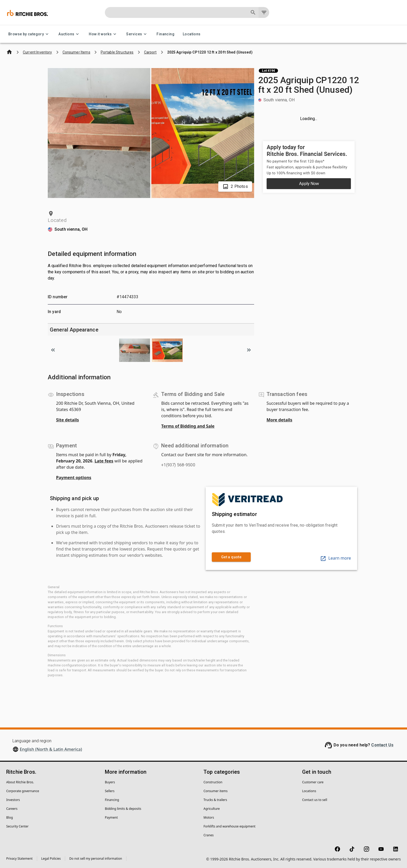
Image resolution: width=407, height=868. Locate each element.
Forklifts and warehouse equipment (229, 826)
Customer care (313, 782)
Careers (12, 809)
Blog (10, 817)
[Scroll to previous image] (53, 350)
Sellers (110, 791)
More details (279, 420)
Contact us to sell (315, 800)
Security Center (17, 826)
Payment (111, 817)
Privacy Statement (19, 859)
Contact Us (382, 745)
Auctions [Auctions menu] (69, 34)
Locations (192, 34)
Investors (13, 800)
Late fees (104, 461)
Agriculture (212, 809)
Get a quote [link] (231, 557)
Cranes (209, 835)
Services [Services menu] (137, 34)
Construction (213, 782)
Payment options (74, 478)
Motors (209, 817)
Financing (165, 34)
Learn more (335, 558)
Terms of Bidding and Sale (188, 426)
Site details (67, 420)
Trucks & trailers (215, 800)
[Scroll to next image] (249, 350)
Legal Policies (51, 859)
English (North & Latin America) (51, 749)
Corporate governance (23, 791)
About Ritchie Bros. (20, 782)
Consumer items (216, 791)
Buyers (110, 782)
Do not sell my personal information (96, 859)
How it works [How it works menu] (103, 34)
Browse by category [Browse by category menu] (29, 34)
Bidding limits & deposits (123, 809)
